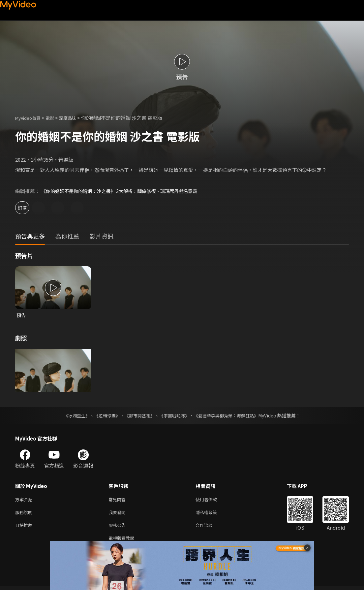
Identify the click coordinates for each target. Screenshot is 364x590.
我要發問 (118, 514)
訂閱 (28, 208)
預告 (21, 315)
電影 (55, 118)
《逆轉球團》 (103, 416)
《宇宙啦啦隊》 (175, 416)
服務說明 (25, 514)
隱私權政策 (212, 514)
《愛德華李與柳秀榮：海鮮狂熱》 (230, 416)
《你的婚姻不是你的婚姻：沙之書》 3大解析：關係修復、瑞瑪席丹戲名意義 (125, 191)
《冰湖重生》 (71, 416)
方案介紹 (25, 500)
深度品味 (75, 118)
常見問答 (118, 500)
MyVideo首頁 (30, 118)
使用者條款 (212, 500)
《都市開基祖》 (138, 416)
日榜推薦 (25, 528)
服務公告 (118, 528)
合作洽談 (209, 528)
